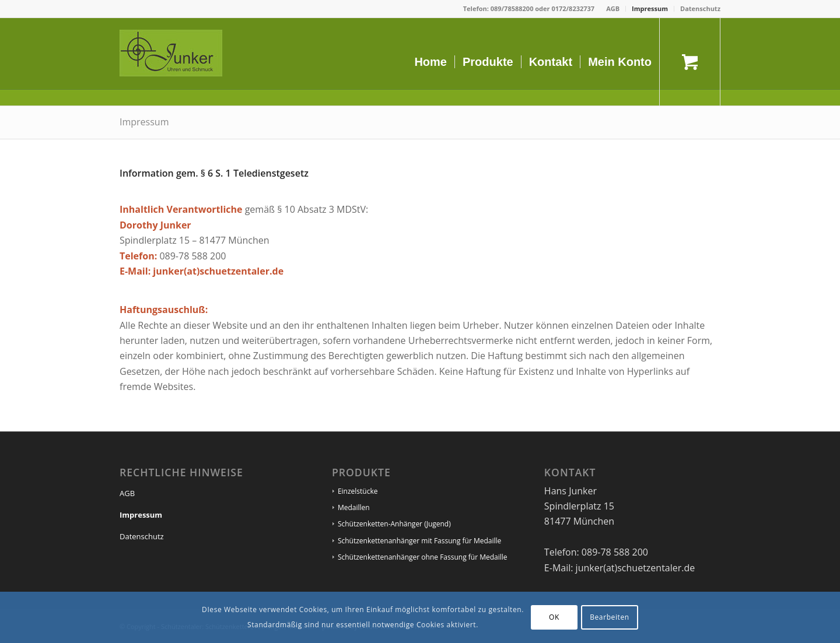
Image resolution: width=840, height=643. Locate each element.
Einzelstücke (358, 491)
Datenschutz (700, 8)
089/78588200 (512, 8)
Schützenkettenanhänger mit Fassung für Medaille (419, 541)
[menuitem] (613, 9)
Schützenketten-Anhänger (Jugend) (394, 524)
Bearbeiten (610, 617)
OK (554, 617)
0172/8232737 (573, 8)
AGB (613, 8)
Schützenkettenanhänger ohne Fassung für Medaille (423, 557)
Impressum (650, 8)
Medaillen (354, 507)
